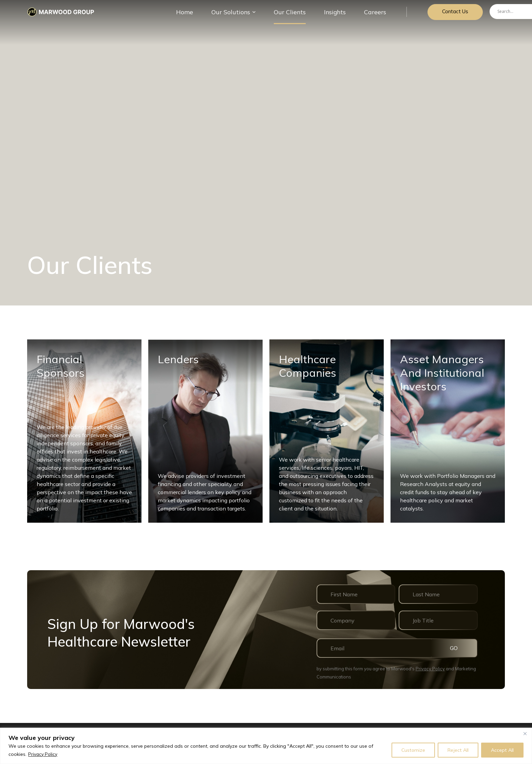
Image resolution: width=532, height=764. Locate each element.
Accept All (502, 750)
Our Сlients (294, 15)
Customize (413, 750)
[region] (266, 746)
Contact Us (454, 15)
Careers (374, 15)
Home (197, 15)
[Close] (525, 733)
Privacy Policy (43, 754)
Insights (336, 15)
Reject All (458, 750)
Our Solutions (240, 15)
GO (458, 648)
